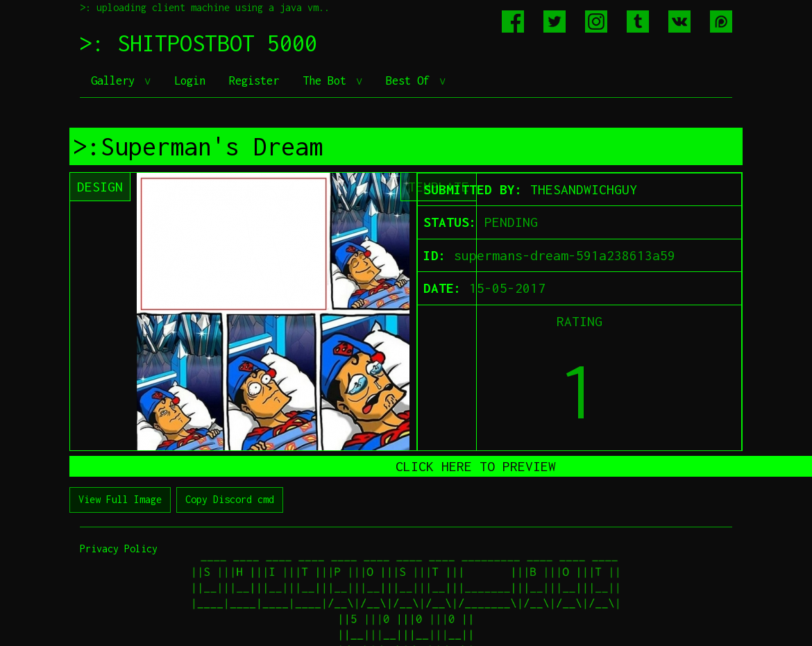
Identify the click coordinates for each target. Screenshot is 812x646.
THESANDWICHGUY (584, 189)
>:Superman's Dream (198, 146)
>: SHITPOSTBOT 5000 (198, 43)
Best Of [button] (411, 80)
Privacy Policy (119, 549)
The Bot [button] (328, 80)
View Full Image (120, 499)
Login (190, 80)
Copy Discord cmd (230, 499)
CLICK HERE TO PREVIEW (476, 466)
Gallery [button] (116, 80)
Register (254, 80)
